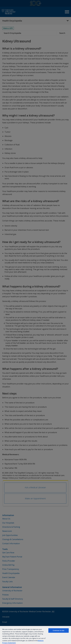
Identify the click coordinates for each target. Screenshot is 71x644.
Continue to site (58, 630)
